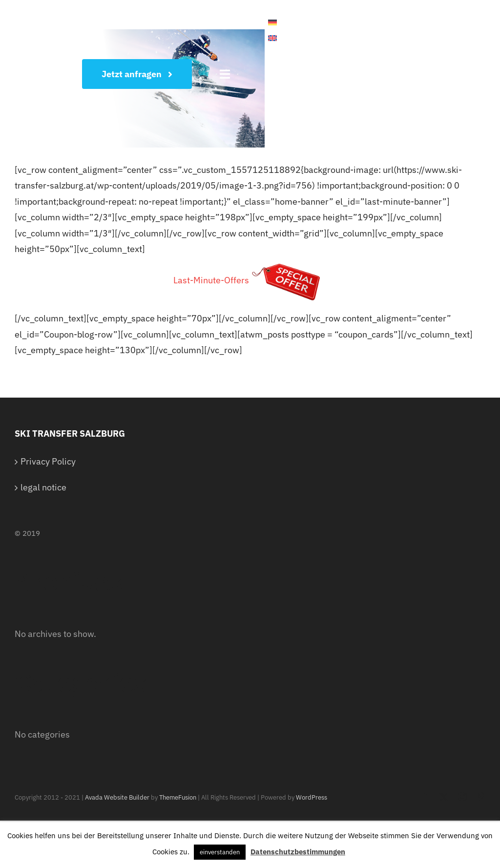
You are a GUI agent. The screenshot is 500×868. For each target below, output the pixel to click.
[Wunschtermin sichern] (137, 74)
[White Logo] (39, 20)
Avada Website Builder (117, 797)
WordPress (312, 797)
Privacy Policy (48, 461)
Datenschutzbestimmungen (298, 852)
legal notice (43, 487)
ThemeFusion (178, 797)
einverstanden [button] (220, 852)
